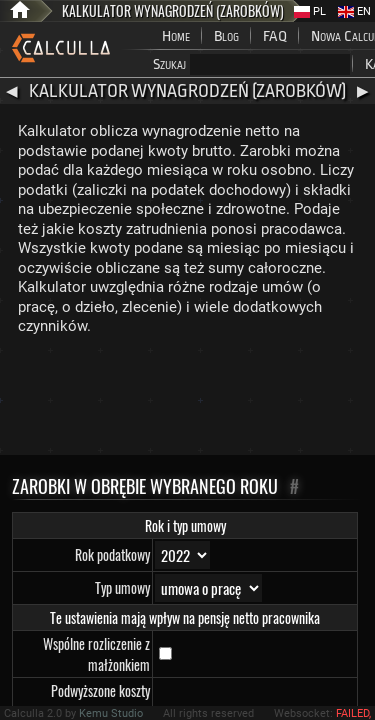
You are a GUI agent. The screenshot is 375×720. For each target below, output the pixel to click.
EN (354, 11)
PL (310, 11)
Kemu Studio (111, 713)
